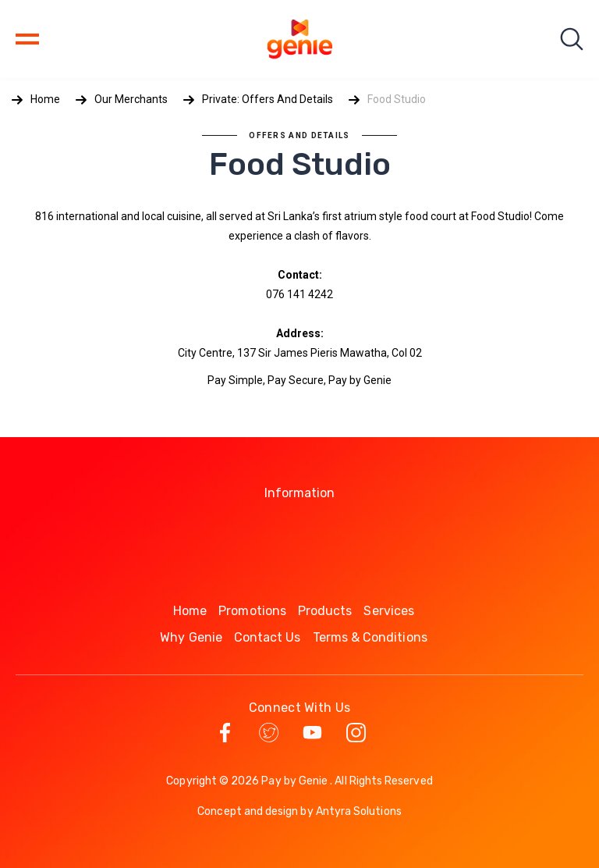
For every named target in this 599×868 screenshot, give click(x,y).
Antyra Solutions (359, 811)
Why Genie (191, 637)
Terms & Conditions (370, 637)
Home (45, 99)
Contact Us (268, 637)
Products (325, 611)
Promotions (252, 611)
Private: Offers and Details (268, 99)
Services (389, 611)
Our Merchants (131, 99)
